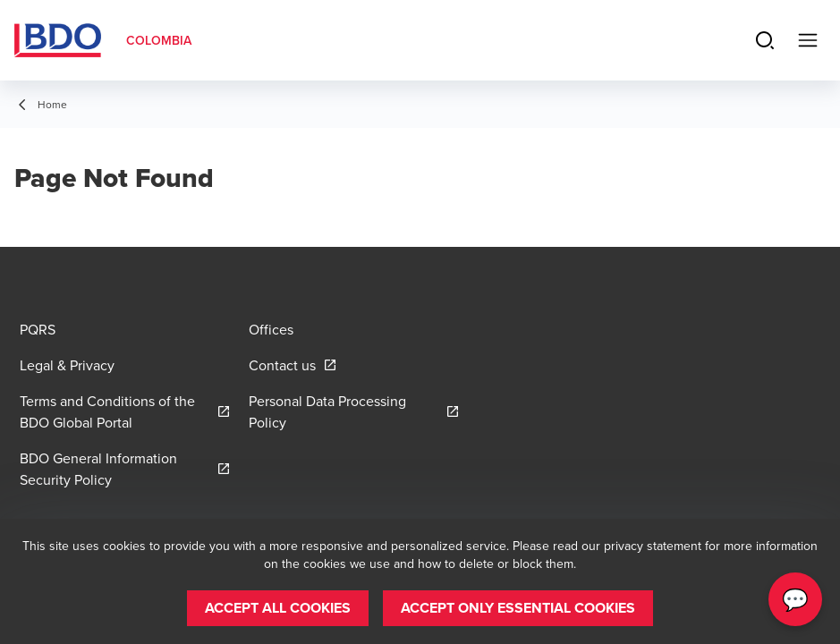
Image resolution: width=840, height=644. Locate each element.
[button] (278, 608)
